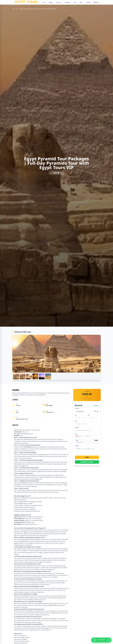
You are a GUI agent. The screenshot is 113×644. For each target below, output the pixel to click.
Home (44, 2)
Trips (75, 2)
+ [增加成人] (83, 418)
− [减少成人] (76, 418)
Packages (51, 2)
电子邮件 (77, 428)
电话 (76, 434)
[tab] (16, 376)
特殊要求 (77, 446)
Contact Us (88, 2)
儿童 (89, 415)
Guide (81, 2)
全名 (76, 421)
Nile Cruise (59, 2)
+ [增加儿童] (96, 418)
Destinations (68, 2)
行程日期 (77, 408)
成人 (76, 415)
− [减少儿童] (89, 418)
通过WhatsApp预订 (87, 462)
